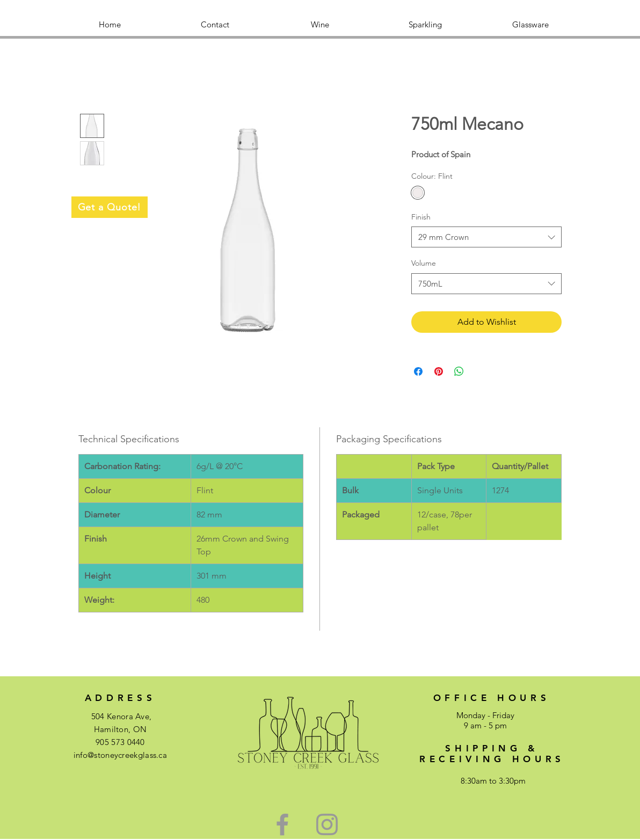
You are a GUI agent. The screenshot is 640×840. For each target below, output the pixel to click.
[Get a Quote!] (110, 207)
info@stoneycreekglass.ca (120, 755)
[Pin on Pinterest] (439, 371)
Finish (421, 217)
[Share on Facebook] (418, 371)
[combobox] (486, 237)
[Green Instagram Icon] (327, 824)
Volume (424, 263)
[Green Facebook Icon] (282, 824)
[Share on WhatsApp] (459, 371)
